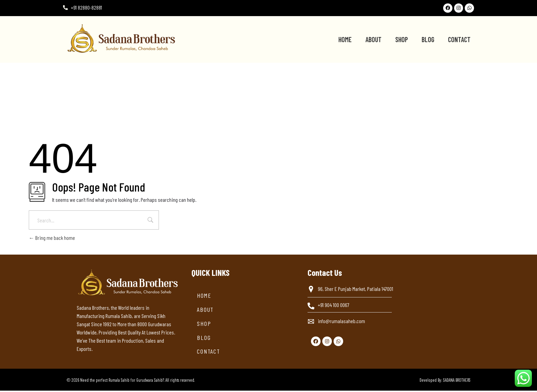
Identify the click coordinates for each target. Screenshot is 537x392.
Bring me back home (52, 239)
